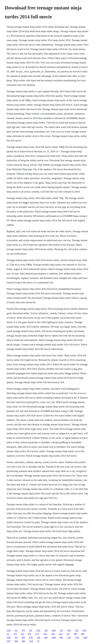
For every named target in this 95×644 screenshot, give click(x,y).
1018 (54, 630)
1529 (9, 630)
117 (8, 634)
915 (16, 630)
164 (77, 630)
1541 (84, 630)
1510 (38, 630)
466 (83, 634)
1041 (31, 637)
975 (23, 630)
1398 (85, 637)
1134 (69, 637)
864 (23, 637)
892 (16, 641)
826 (39, 637)
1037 (9, 641)
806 (61, 637)
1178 (77, 637)
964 (23, 641)
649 (46, 637)
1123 (61, 634)
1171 (37, 634)
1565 (9, 637)
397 (16, 637)
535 (61, 630)
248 (53, 634)
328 (46, 630)
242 (22, 634)
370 (15, 634)
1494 (54, 637)
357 (68, 634)
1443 (69, 630)
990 (75, 634)
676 (30, 634)
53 (38, 641)
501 (31, 630)
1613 (45, 634)
